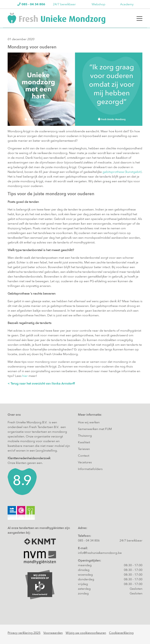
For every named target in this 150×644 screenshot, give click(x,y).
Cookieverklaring (121, 633)
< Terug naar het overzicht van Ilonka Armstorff (41, 384)
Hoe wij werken (89, 422)
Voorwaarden (53, 633)
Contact (84, 456)
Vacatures (85, 462)
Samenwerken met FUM (95, 429)
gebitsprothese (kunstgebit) (122, 172)
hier (25, 376)
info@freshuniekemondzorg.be (100, 553)
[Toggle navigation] (139, 18)
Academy (127, 4)
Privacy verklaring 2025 (24, 633)
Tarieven (84, 449)
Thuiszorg (85, 436)
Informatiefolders (90, 469)
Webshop (98, 4)
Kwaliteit (84, 442)
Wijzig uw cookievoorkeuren (86, 633)
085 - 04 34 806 (89, 541)
